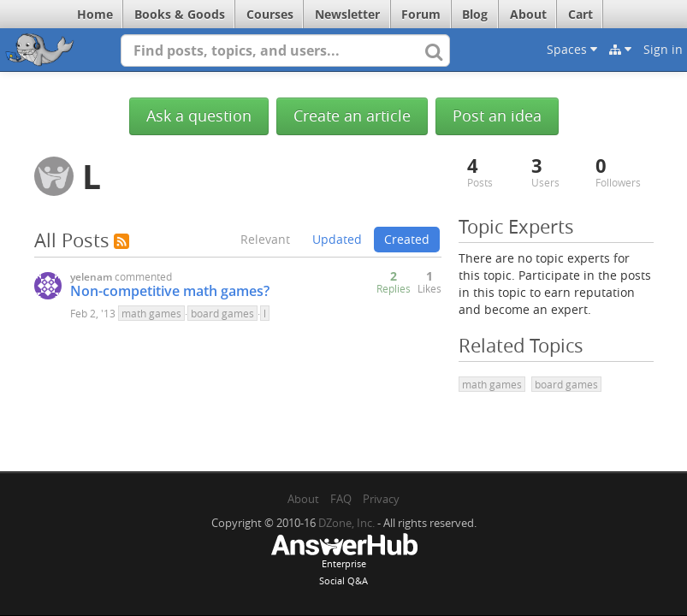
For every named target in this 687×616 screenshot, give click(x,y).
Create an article (352, 116)
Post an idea (497, 116)
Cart (580, 14)
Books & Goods (180, 14)
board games (222, 313)
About (528, 14)
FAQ (341, 499)
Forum (421, 14)
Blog (475, 14)
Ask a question (199, 116)
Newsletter (347, 14)
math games (151, 313)
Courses (270, 14)
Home (95, 14)
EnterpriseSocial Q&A (344, 561)
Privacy (381, 499)
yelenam (91, 277)
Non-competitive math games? (170, 291)
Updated (337, 239)
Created (407, 239)
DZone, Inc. (346, 523)
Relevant (265, 239)
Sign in (663, 49)
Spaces (572, 49)
